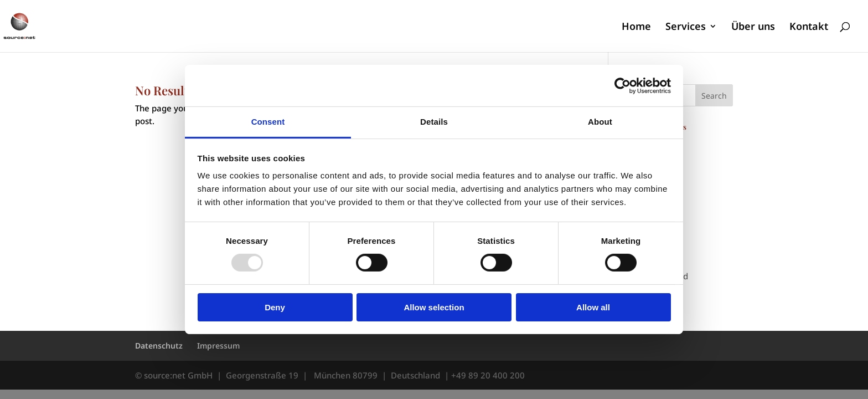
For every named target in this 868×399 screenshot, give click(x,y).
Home (636, 27)
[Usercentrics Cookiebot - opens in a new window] (622, 85)
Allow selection (434, 307)
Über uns (753, 27)
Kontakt (809, 27)
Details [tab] (434, 122)
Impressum (218, 346)
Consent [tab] (268, 122)
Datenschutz (159, 346)
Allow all (593, 307)
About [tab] (600, 122)
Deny (275, 307)
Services (686, 27)
